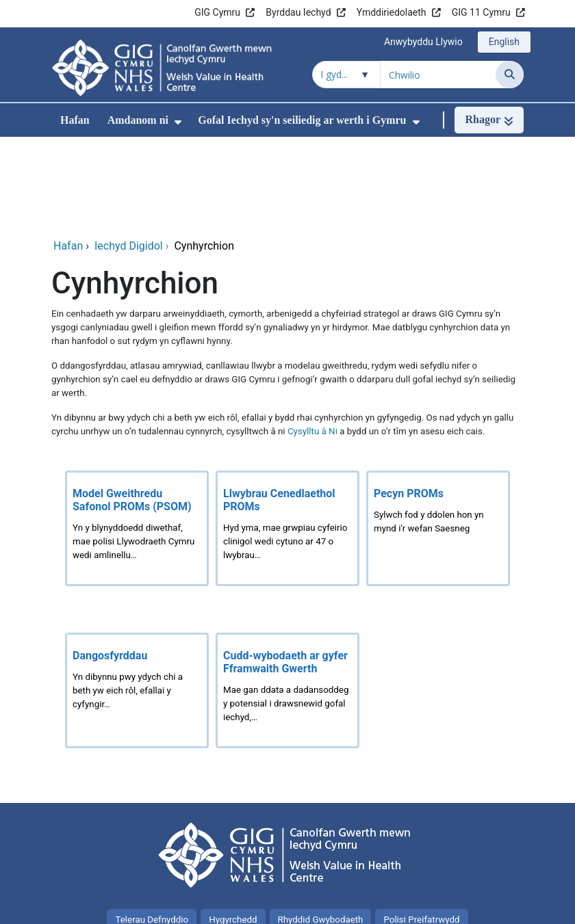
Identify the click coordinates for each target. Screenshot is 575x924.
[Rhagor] (489, 120)
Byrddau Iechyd (298, 12)
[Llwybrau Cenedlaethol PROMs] (287, 438)
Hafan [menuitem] (75, 120)
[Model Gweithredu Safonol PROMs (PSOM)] (137, 438)
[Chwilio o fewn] (346, 75)
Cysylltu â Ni (312, 341)
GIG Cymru (217, 12)
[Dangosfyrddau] (137, 600)
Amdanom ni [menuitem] (138, 120)
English (504, 42)
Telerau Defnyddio (152, 829)
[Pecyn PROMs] (438, 438)
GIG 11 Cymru (481, 12)
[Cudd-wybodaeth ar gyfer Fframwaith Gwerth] (287, 600)
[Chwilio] (510, 75)
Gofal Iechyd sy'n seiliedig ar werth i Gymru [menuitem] (302, 120)
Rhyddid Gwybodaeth (321, 829)
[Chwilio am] (438, 75)
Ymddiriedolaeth (392, 12)
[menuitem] (178, 122)
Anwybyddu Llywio (423, 42)
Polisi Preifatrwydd (421, 829)
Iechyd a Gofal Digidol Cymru (453, 907)
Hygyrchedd (233, 829)
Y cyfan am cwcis (287, 855)
